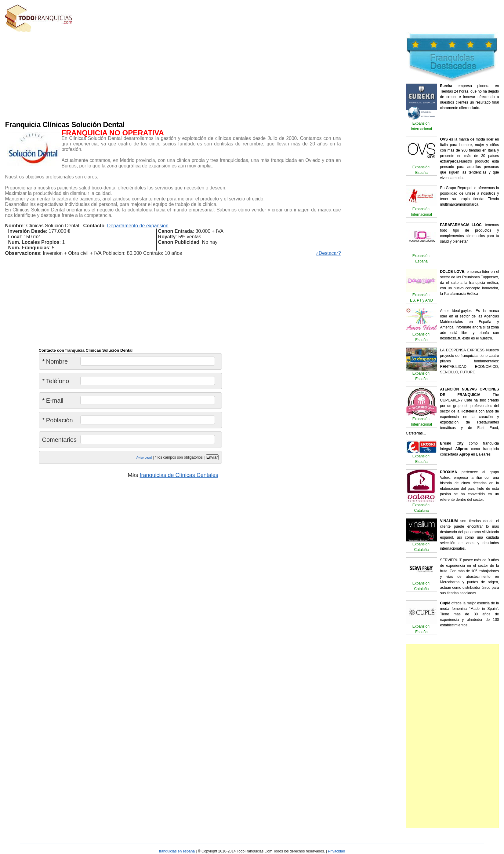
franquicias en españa (177, 851)
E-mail (53, 401)
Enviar (212, 457)
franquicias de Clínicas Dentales (179, 475)
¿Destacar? (328, 253)
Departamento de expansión (138, 226)
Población (58, 420)
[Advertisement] (146, 75)
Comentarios (59, 440)
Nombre (55, 361)
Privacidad (336, 851)
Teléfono (56, 381)
